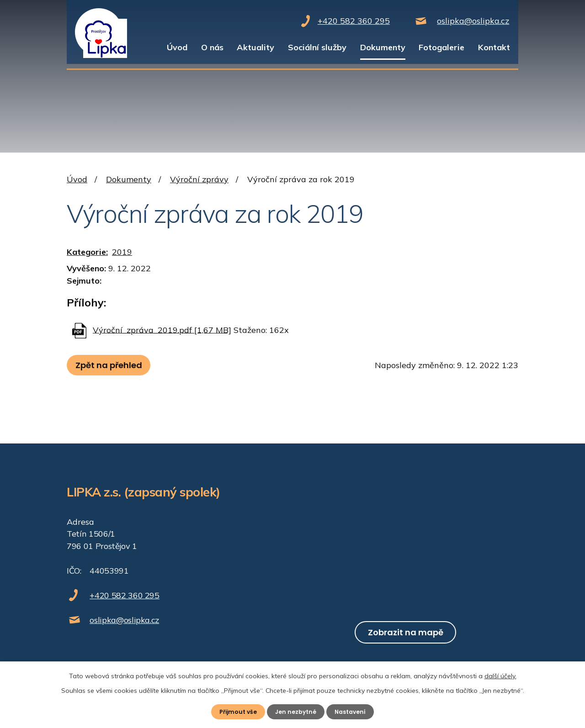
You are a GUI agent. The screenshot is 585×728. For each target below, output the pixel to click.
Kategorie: (87, 252)
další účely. (500, 675)
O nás (212, 47)
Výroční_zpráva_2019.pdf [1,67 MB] (162, 330)
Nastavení (354, 711)
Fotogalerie (441, 47)
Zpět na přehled (112, 365)
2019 (122, 252)
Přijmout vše (235, 711)
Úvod (177, 47)
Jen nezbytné (296, 711)
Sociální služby (317, 47)
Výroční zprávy (199, 179)
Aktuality (255, 47)
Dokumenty (383, 47)
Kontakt (494, 47)
